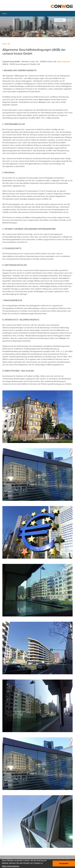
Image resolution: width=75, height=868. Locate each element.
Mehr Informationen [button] (11, 866)
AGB (9, 44)
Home (4, 44)
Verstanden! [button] (64, 864)
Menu (5, 14)
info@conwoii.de (63, 62)
